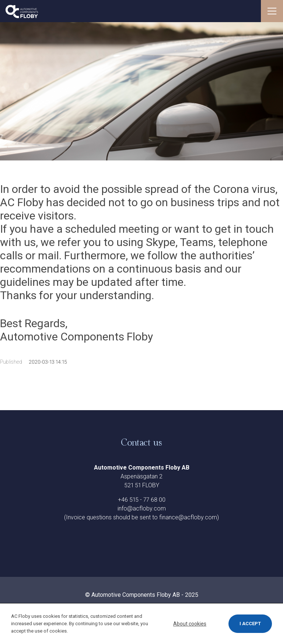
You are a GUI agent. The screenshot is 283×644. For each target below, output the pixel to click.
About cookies (190, 624)
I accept (250, 624)
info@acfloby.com (142, 508)
